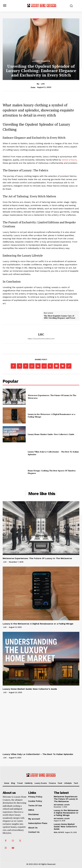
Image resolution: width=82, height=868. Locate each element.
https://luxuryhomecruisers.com (41, 339)
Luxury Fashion (41, 61)
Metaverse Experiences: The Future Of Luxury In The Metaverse (37, 558)
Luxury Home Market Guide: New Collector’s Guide (51, 434)
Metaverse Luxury (62, 805)
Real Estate (59, 832)
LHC (43, 84)
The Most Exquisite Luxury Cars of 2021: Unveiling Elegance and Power (60, 317)
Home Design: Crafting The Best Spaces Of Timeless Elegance (52, 472)
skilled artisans (69, 160)
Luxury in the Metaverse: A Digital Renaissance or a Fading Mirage (52, 416)
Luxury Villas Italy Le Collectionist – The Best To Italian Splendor (38, 754)
